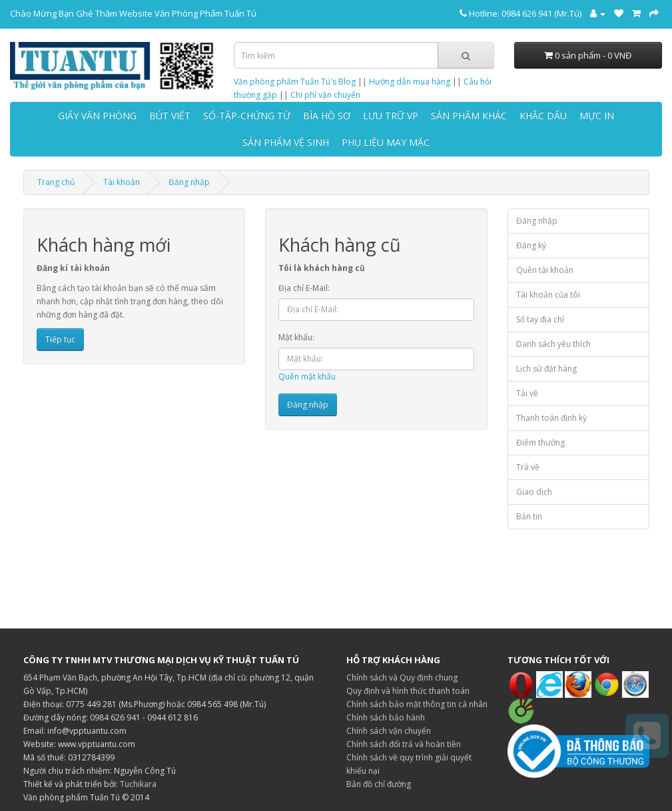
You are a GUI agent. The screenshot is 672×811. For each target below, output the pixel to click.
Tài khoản (122, 182)
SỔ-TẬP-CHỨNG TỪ (247, 116)
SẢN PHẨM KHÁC (469, 116)
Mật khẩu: (296, 337)
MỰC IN (597, 116)
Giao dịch (534, 492)
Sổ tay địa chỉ (540, 319)
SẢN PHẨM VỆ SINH (286, 142)
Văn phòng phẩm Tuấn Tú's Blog (295, 82)
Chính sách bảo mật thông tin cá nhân (417, 704)
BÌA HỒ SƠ (327, 116)
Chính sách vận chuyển (389, 731)
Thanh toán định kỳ (551, 418)
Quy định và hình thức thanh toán (408, 691)
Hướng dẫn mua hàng (410, 82)
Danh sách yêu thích (553, 344)
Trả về (528, 467)
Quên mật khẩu (307, 377)
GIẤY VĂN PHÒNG (97, 116)
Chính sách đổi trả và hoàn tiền (404, 744)
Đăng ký (531, 245)
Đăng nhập (189, 182)
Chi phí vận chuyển (325, 95)
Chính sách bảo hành (386, 717)
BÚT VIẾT (170, 116)
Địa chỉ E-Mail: (304, 288)
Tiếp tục (60, 339)
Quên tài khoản (545, 270)
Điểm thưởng (540, 442)
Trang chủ (56, 182)
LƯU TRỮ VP (391, 116)
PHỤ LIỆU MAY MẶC (386, 142)
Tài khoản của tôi (548, 295)
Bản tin (529, 516)
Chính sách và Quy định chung (402, 677)
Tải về (527, 393)
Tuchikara (138, 784)
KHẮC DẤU (543, 116)
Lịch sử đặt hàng (546, 369)
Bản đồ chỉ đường (379, 784)
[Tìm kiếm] (466, 55)
